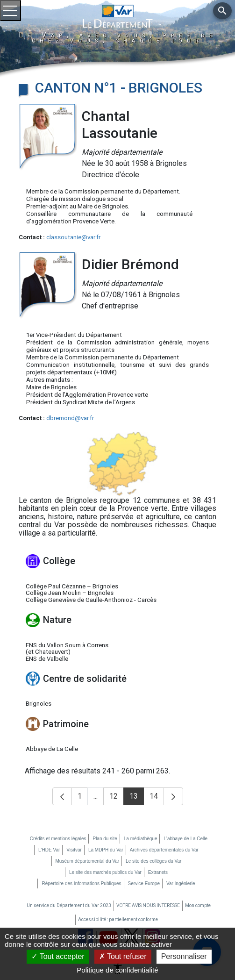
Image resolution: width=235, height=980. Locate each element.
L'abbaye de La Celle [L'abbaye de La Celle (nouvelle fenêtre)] (185, 839)
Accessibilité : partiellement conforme (118, 919)
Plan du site (105, 839)
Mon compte (198, 905)
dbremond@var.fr (70, 418)
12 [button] (117, 798)
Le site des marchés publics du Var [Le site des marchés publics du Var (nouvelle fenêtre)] (105, 872)
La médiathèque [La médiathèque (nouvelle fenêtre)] (141, 839)
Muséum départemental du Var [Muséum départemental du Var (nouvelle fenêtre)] (88, 861)
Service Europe (144, 883)
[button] (62, 796)
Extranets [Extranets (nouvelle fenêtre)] (158, 872)
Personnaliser (184, 956)
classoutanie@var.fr (73, 237)
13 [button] (137, 798)
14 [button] (157, 798)
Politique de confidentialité (117, 970)
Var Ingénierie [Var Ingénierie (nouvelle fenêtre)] (181, 883)
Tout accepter (58, 956)
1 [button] (83, 798)
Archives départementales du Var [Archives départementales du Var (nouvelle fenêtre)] (164, 850)
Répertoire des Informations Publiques (81, 883)
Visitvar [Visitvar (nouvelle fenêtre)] (74, 850)
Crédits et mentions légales (58, 839)
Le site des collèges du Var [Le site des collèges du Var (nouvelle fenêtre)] (153, 861)
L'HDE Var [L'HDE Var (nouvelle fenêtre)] (49, 850)
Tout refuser (123, 956)
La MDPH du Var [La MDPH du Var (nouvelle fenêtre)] (106, 850)
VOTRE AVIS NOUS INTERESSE (148, 905)
